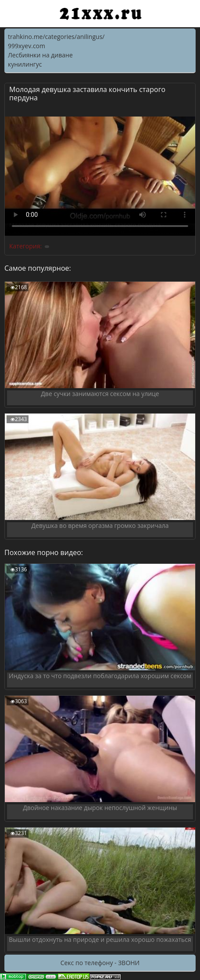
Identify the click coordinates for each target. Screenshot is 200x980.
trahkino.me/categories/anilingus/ (56, 37)
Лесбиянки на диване (40, 55)
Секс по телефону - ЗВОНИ (100, 963)
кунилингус (25, 64)
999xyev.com (27, 46)
